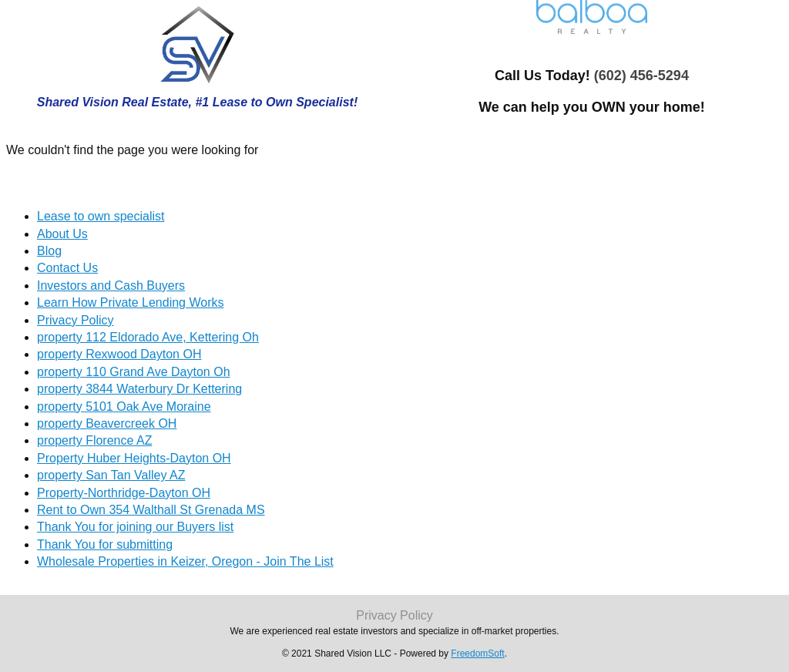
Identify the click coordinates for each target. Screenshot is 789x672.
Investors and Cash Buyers (111, 286)
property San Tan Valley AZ (111, 475)
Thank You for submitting (105, 544)
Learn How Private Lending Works (131, 302)
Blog (49, 251)
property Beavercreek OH (107, 423)
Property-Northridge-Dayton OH (124, 493)
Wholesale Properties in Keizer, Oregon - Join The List (185, 561)
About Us (62, 234)
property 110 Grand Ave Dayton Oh (134, 372)
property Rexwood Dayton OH (119, 354)
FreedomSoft (477, 654)
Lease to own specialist (101, 216)
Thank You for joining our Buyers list (135, 527)
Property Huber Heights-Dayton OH (134, 458)
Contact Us (67, 268)
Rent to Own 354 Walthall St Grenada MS (151, 510)
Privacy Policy (76, 320)
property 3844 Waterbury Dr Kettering (139, 389)
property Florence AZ (94, 440)
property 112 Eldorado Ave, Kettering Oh (148, 337)
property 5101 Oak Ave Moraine (124, 407)
